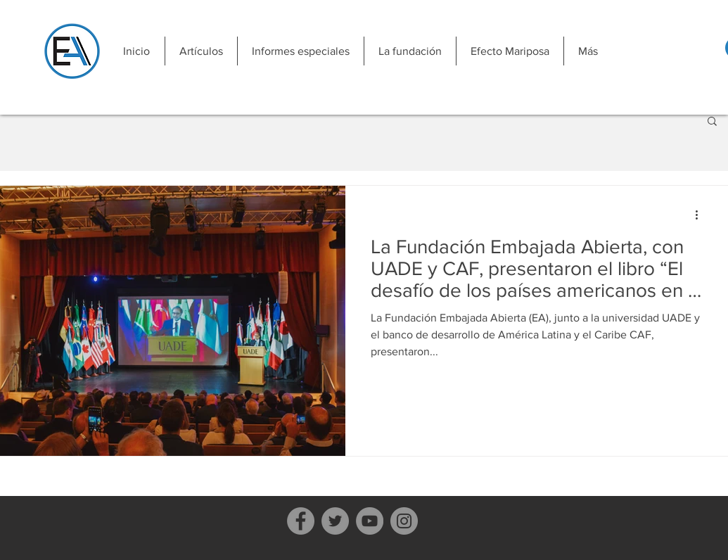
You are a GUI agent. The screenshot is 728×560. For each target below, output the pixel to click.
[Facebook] (301, 521)
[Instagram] (404, 521)
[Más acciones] (702, 215)
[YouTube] (370, 521)
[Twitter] (335, 521)
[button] (201, 51)
